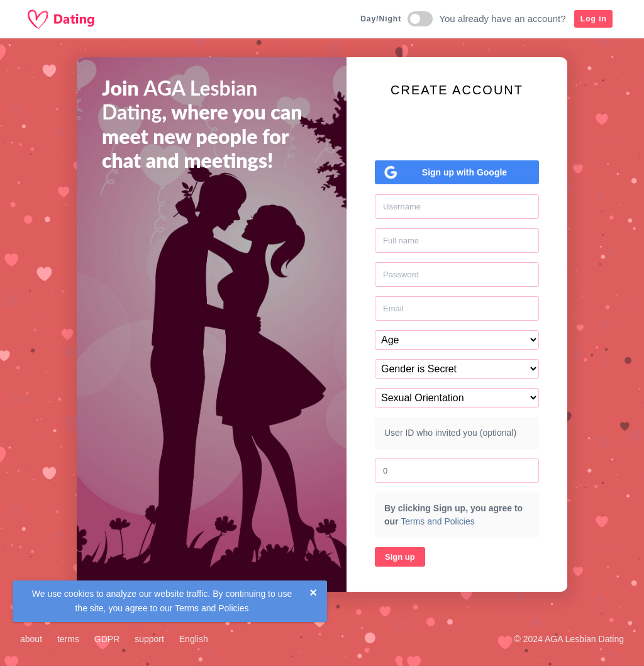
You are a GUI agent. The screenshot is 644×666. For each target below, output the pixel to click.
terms (68, 639)
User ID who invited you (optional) (450, 433)
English (194, 639)
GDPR (107, 639)
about (31, 639)
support (149, 639)
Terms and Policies (212, 608)
